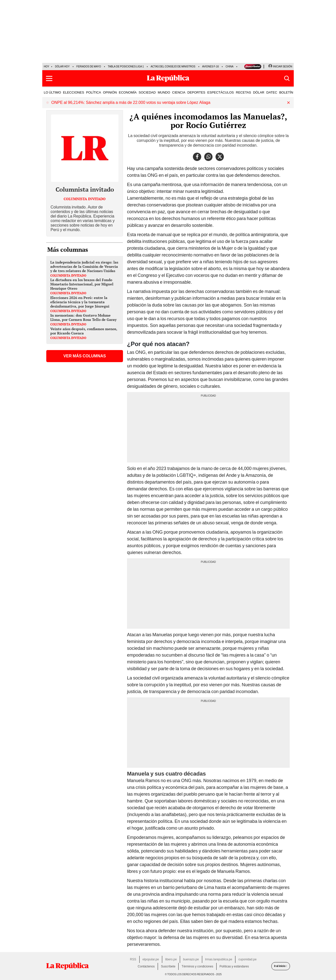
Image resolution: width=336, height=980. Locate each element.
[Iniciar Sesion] (280, 67)
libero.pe (171, 959)
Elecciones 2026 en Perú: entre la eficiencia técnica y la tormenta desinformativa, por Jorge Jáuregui (80, 302)
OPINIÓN (110, 92)
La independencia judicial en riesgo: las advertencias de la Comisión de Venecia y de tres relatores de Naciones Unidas (84, 266)
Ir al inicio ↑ (281, 966)
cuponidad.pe (247, 959)
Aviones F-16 (211, 67)
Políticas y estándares (234, 966)
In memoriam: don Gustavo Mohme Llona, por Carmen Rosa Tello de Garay (83, 317)
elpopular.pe (151, 959)
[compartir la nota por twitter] (220, 157)
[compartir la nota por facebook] (197, 157)
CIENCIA (179, 92)
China (229, 67)
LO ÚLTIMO (52, 92)
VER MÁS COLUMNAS (85, 356)
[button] (49, 78)
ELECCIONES (74, 92)
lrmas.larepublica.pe (219, 959)
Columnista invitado (85, 189)
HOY (47, 67)
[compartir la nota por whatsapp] (208, 157)
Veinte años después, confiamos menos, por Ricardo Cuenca (84, 331)
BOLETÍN (286, 92)
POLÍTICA (93, 92)
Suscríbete (168, 966)
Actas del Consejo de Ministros (173, 67)
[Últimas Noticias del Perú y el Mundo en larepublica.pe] (168, 78)
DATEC (272, 92)
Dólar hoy (62, 67)
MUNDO (164, 92)
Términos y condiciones (197, 966)
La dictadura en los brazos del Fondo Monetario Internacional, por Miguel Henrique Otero (82, 284)
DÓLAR (259, 92)
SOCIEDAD (147, 92)
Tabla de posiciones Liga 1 (126, 67)
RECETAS (243, 92)
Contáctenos (146, 966)
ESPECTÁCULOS (220, 92)
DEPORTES (196, 92)
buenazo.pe (191, 959)
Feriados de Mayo (89, 67)
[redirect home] (67, 966)
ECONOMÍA (128, 92)
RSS (133, 959)
